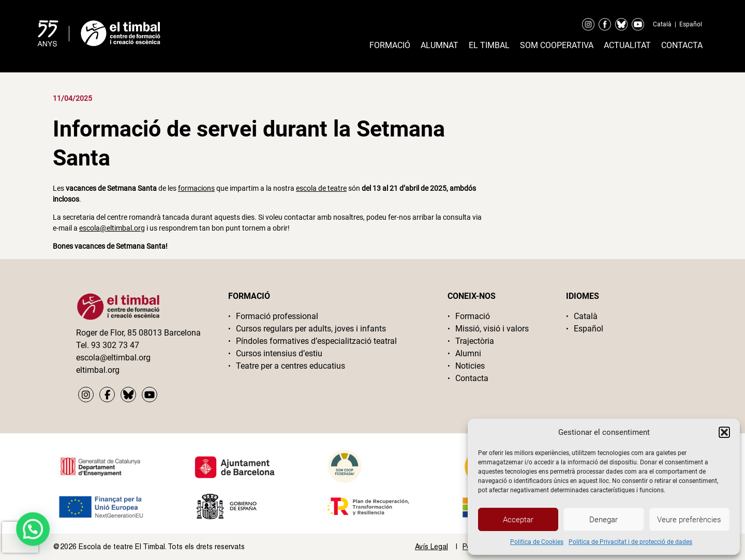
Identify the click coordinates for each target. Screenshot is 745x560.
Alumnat (439, 45)
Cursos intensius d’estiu (279, 353)
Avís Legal (431, 547)
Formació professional (277, 316)
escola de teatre (321, 188)
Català (662, 24)
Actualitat (627, 45)
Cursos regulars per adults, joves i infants (311, 329)
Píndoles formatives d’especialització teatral (316, 341)
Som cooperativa (557, 45)
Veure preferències (689, 520)
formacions (196, 188)
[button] (724, 432)
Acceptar (518, 520)
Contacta (682, 45)
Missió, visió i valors (492, 329)
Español (691, 24)
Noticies (470, 366)
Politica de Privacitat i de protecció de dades (630, 542)
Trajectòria (475, 341)
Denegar (604, 520)
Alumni (468, 353)
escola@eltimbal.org (112, 228)
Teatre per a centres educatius (290, 366)
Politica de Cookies (537, 542)
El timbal (489, 45)
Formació (390, 45)
